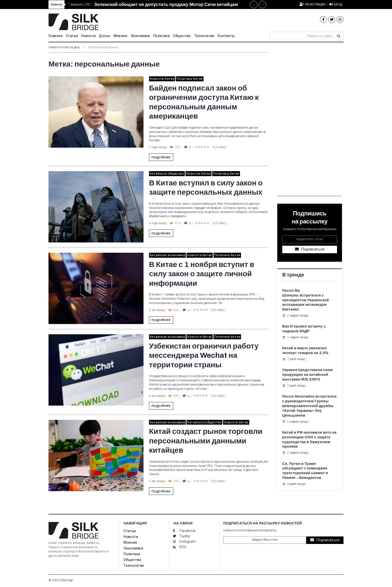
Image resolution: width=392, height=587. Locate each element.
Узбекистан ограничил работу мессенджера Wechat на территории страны (204, 355)
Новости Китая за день (64, 47)
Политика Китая (189, 79)
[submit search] (339, 36)
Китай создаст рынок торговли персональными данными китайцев (206, 441)
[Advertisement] (310, 121)
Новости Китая (162, 79)
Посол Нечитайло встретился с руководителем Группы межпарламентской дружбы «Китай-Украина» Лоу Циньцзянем (309, 406)
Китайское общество (167, 174)
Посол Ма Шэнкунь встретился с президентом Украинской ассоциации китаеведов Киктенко (306, 300)
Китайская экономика (167, 255)
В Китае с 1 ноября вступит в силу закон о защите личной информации (202, 274)
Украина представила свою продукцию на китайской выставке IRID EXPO (307, 375)
